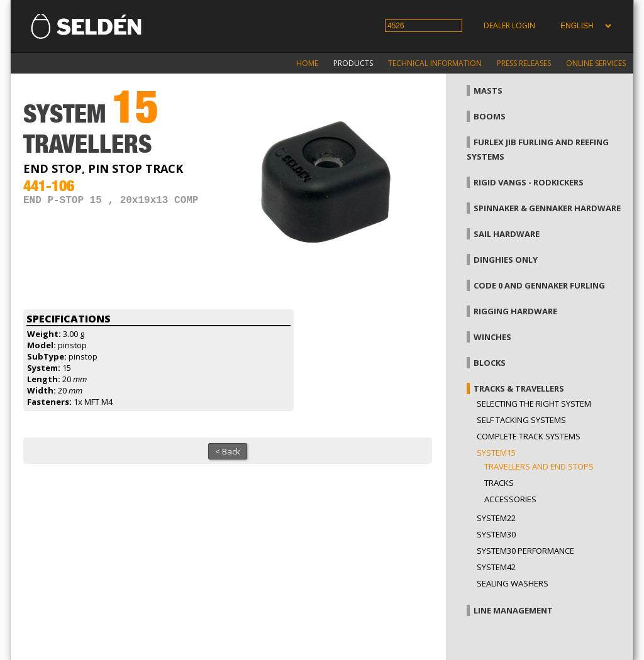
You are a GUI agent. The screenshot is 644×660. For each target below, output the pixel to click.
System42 (496, 567)
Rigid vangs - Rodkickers (529, 182)
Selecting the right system (534, 404)
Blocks (490, 363)
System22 (496, 518)
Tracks (499, 483)
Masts (488, 91)
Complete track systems (529, 436)
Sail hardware (507, 234)
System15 (496, 453)
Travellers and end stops (539, 466)
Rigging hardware (515, 311)
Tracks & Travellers (519, 388)
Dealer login (509, 25)
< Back (228, 451)
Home (307, 63)
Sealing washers (513, 583)
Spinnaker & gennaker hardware (547, 208)
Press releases (524, 63)
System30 (496, 534)
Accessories (510, 499)
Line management (513, 610)
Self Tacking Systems (521, 420)
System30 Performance (525, 551)
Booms (490, 116)
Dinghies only (506, 260)
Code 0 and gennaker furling (539, 285)
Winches (492, 337)
